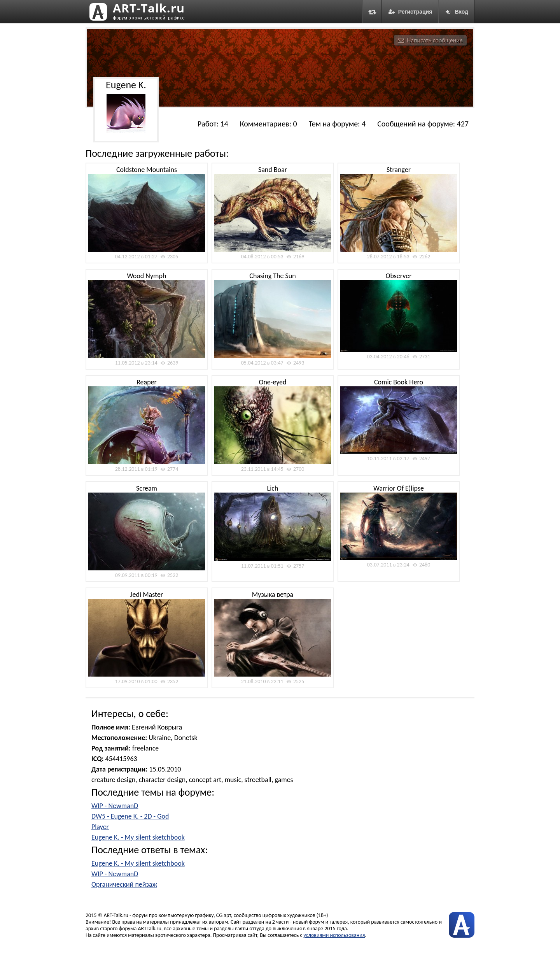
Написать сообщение (430, 40)
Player (100, 827)
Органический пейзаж (124, 884)
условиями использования (334, 935)
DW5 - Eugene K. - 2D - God (130, 816)
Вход (456, 12)
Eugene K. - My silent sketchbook (138, 837)
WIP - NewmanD (115, 806)
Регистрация (410, 12)
